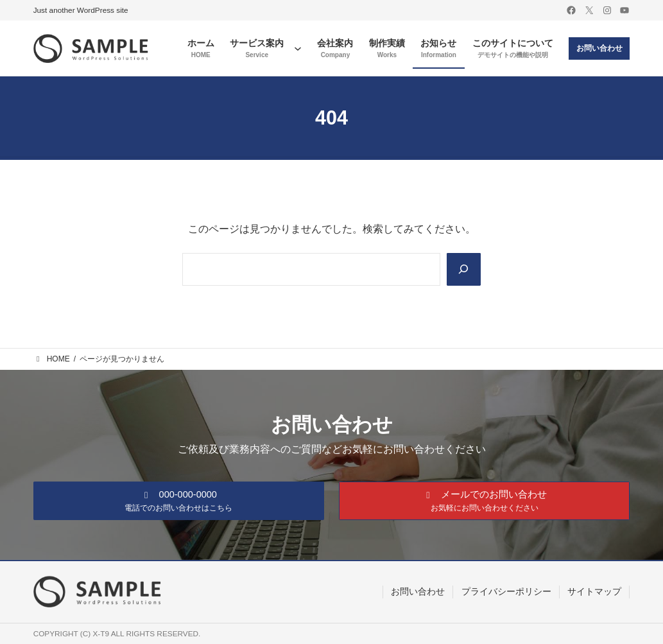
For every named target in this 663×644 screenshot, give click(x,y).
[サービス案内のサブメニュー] (298, 48)
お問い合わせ (599, 48)
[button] (179, 500)
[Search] (463, 269)
